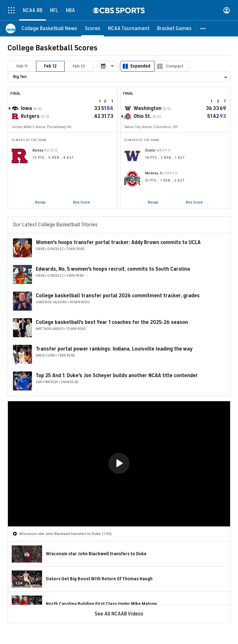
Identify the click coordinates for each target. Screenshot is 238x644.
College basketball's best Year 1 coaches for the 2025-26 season (112, 322)
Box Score (82, 202)
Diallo (150, 150)
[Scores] (93, 29)
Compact (175, 66)
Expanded (140, 66)
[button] (203, 29)
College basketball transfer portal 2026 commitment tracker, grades (118, 296)
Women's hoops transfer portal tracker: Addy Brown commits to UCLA (118, 242)
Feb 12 (50, 66)
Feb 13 (79, 66)
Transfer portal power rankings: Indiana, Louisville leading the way (114, 349)
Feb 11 (22, 66)
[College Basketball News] (49, 29)
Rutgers (30, 116)
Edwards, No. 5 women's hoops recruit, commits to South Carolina (113, 269)
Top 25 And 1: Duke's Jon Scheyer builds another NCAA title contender (117, 376)
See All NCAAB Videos (119, 614)
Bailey (38, 150)
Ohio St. (142, 116)
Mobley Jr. (154, 173)
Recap (40, 202)
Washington (147, 108)
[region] (119, 464)
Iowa (26, 108)
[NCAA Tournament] (129, 29)
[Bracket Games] (174, 29)
